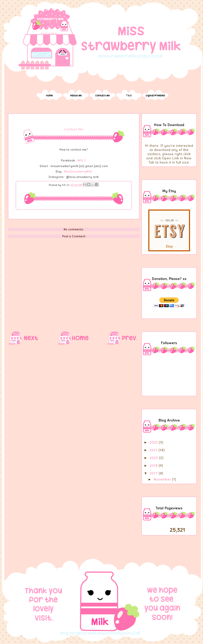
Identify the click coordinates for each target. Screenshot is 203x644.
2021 (154, 450)
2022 (154, 442)
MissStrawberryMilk (78, 171)
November (163, 479)
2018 (154, 465)
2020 (154, 458)
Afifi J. (82, 160)
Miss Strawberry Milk (102, 11)
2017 (154, 473)
